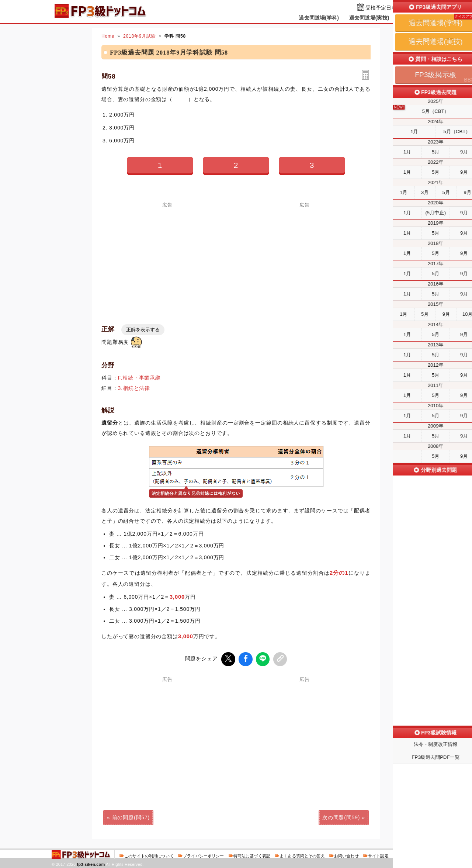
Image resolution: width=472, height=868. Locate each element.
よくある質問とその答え (302, 855)
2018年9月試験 (140, 36)
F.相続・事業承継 (139, 378)
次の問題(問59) (341, 816)
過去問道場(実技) (369, 18)
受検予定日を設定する (391, 8)
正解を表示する (143, 330)
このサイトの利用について (149, 855)
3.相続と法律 (134, 388)
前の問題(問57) (131, 816)
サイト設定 (378, 855)
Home (108, 36)
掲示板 (407, 18)
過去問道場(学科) (319, 18)
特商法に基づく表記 (252, 855)
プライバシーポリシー (203, 855)
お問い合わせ (346, 855)
